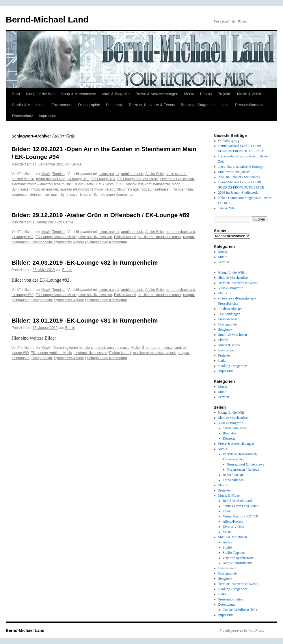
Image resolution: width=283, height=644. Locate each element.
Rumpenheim (183, 189)
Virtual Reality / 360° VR (240, 516)
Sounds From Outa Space (240, 506)
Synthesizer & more (76, 195)
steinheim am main (44, 195)
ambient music (132, 174)
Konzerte (229, 438)
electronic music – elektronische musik (41, 184)
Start (16, 94)
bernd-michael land (51, 179)
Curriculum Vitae (235, 428)
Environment (62, 105)
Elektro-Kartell (83, 184)
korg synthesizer (158, 184)
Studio (223, 257)
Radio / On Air (233, 475)
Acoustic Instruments (237, 563)
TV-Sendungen (233, 480)
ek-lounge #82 (78, 179)
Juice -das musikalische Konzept (241, 167)
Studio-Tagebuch (234, 553)
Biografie (229, 433)
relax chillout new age (122, 189)
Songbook (114, 105)
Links (225, 105)
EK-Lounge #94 (103, 179)
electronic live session (177, 179)
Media (189, 94)
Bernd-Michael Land (47, 19)
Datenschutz (23, 116)
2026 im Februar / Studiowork (239, 177)
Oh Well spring (229, 141)
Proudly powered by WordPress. (242, 630)
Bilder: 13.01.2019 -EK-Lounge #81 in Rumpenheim (85, 320)
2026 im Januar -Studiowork (238, 193)
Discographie (89, 105)
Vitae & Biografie (116, 94)
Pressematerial (228, 319)
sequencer (19, 195)
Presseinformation (250, 105)
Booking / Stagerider (198, 105)
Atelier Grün (154, 174)
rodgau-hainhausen (156, 189)
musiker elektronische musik (82, 189)
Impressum (48, 116)
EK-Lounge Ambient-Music (138, 179)
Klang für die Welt (40, 94)
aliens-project (109, 174)
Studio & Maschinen (29, 105)
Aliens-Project (233, 521)
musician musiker (45, 189)
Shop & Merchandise (79, 94)
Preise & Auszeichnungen (157, 94)
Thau (226, 511)
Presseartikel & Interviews (246, 464)
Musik (46, 174)
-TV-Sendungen (229, 314)
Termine (58, 174)
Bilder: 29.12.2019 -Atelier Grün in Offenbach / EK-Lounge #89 (100, 215)
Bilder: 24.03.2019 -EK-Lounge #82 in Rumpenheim (85, 262)
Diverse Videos (233, 527)
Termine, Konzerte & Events (152, 105)
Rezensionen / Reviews (243, 470)
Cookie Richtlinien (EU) (240, 610)
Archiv (227, 542)
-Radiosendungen (230, 309)
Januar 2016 (227, 208)
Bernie (77, 164)
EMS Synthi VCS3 (110, 184)
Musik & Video (249, 94)
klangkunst (135, 184)
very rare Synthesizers (238, 558)
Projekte (224, 94)
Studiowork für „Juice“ (234, 172)
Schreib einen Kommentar (114, 195)
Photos (206, 94)
